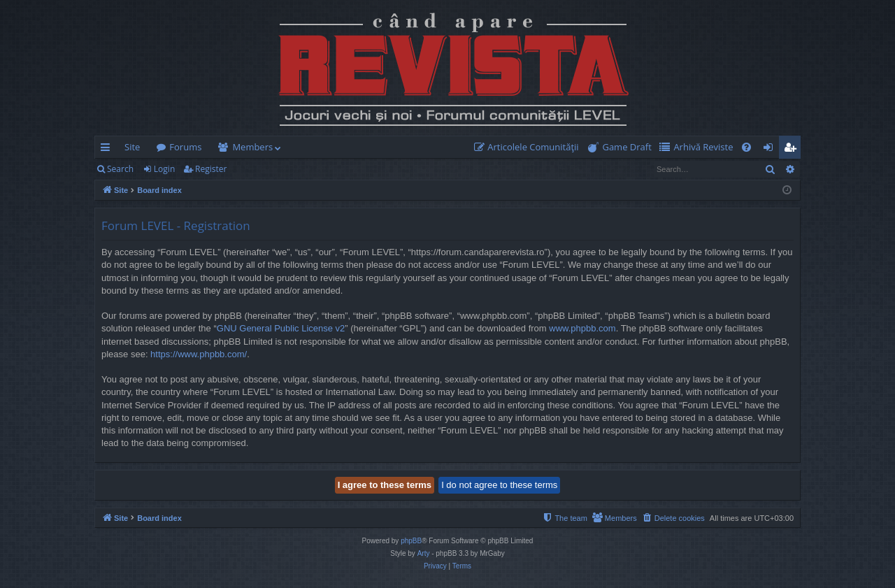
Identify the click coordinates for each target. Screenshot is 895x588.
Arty (424, 553)
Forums (185, 147)
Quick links (108, 150)
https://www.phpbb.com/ (199, 354)
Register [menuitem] (793, 150)
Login (164, 169)
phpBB (411, 541)
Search (120, 169)
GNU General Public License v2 (281, 328)
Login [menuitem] (771, 150)
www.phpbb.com (582, 328)
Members (252, 147)
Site (132, 147)
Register (211, 169)
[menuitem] (529, 147)
